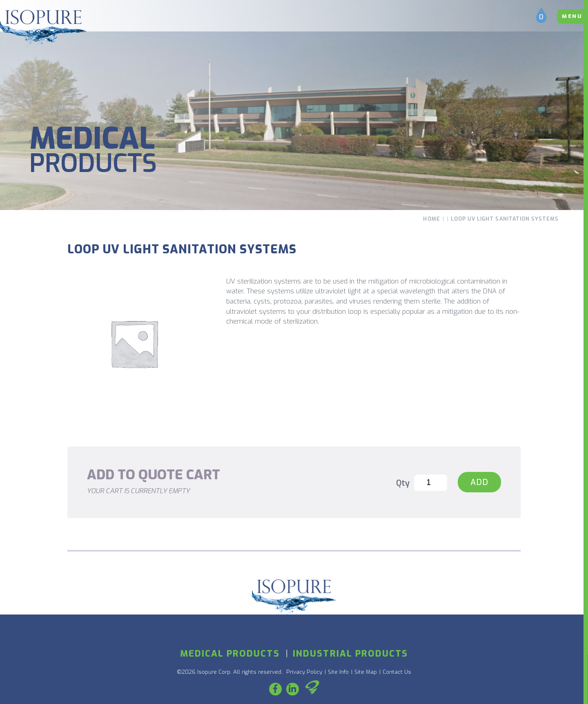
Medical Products (230, 654)
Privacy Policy (304, 672)
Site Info (338, 672)
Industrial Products (350, 654)
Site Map (366, 672)
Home (431, 219)
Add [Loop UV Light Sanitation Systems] (479, 482)
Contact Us (397, 672)
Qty (403, 483)
